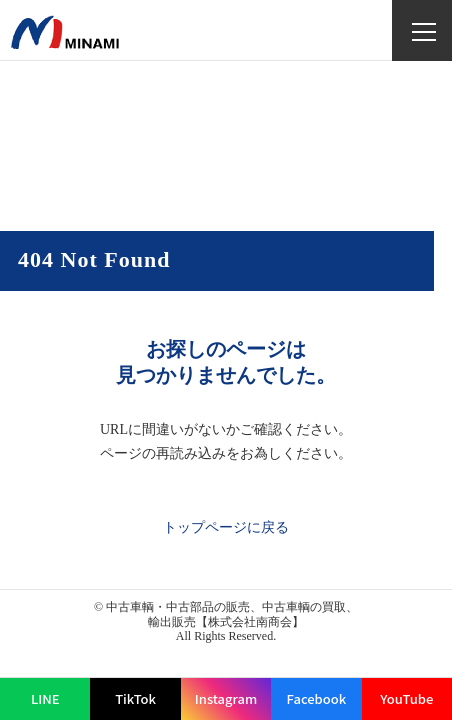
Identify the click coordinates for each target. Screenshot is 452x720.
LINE (45, 698)
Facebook (317, 698)
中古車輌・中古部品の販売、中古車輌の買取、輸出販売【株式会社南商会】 (232, 614)
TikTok (135, 698)
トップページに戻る (226, 527)
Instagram (226, 698)
